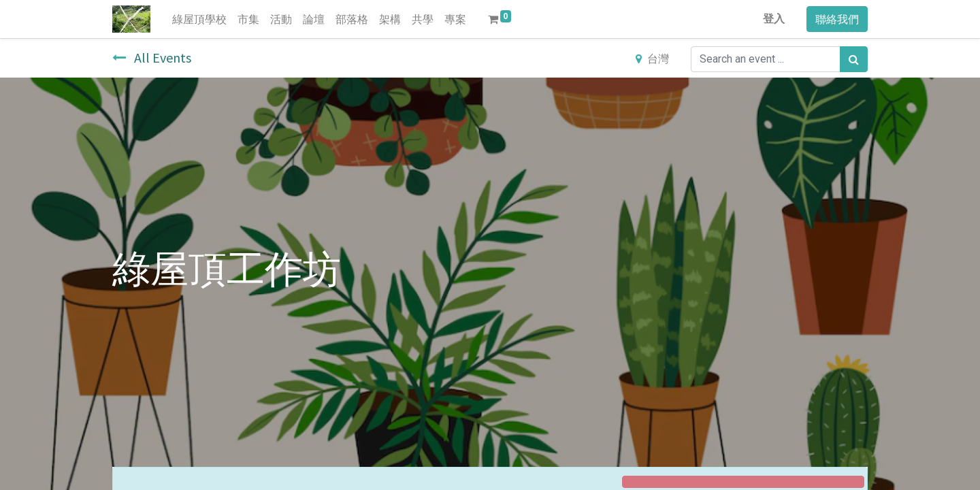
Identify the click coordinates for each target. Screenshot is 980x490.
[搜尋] (854, 59)
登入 (774, 19)
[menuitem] (199, 19)
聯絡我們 (837, 19)
